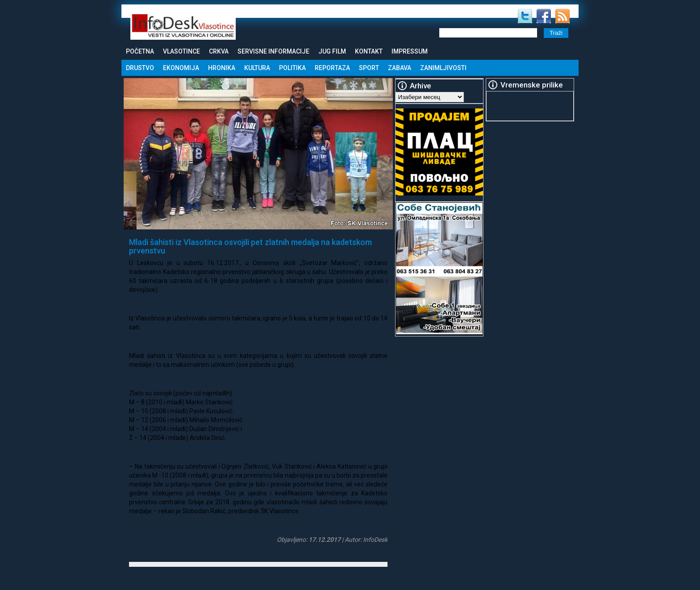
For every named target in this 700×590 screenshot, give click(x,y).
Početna (140, 51)
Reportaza (332, 68)
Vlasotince (181, 51)
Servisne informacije (273, 51)
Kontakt (369, 51)
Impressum (410, 51)
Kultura (257, 68)
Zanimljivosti (443, 68)
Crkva (219, 51)
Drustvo (140, 68)
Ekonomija (181, 68)
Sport (369, 68)
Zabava (400, 68)
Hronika (222, 68)
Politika (292, 68)
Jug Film (332, 51)
